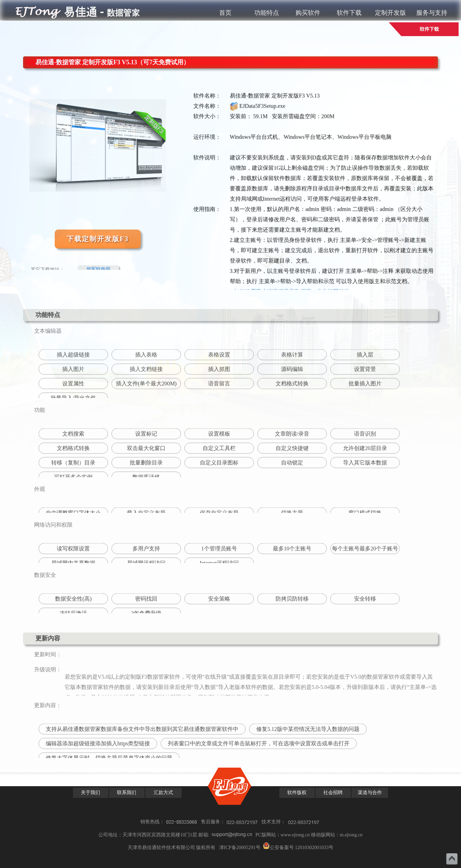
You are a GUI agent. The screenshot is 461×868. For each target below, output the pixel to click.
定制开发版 (390, 13)
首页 (225, 13)
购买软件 (308, 13)
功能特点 (267, 13)
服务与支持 (432, 13)
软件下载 (349, 13)
